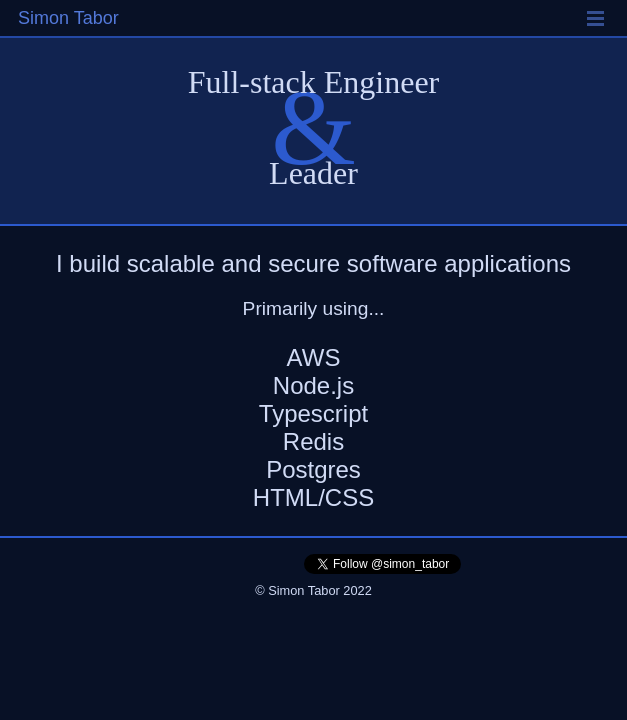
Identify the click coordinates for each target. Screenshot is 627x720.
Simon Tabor (68, 18)
